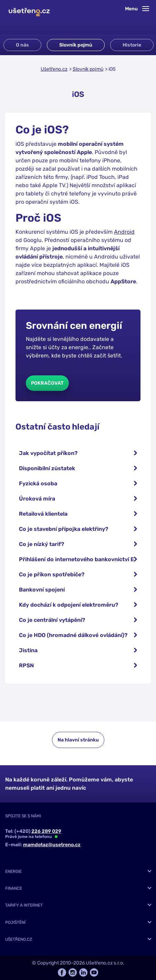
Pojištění (15, 922)
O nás (22, 45)
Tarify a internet (24, 905)
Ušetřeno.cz (54, 69)
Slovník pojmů (76, 45)
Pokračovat (47, 383)
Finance (14, 888)
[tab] (78, 871)
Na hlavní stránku (78, 740)
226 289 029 (46, 831)
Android (124, 232)
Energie (13, 871)
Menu (137, 9)
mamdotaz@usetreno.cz (52, 845)
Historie (132, 45)
